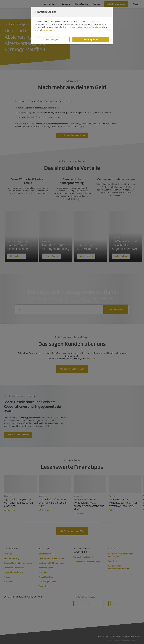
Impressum (46, 30)
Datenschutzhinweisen (90, 27)
